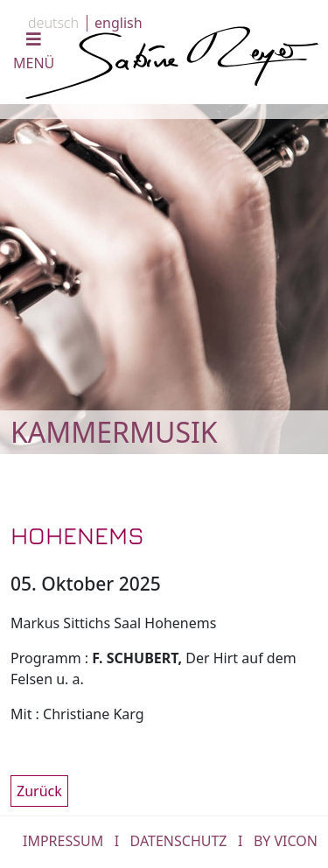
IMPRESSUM (63, 841)
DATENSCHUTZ (179, 841)
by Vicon (286, 841)
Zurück (39, 791)
